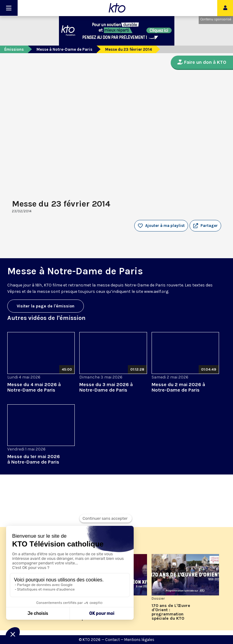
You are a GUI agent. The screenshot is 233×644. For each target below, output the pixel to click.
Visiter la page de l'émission (46, 306)
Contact (112, 640)
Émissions (14, 49)
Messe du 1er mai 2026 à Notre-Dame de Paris (34, 459)
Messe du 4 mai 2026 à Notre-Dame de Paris (34, 387)
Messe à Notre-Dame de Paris (64, 49)
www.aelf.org (156, 291)
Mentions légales (139, 640)
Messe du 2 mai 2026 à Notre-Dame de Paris (178, 387)
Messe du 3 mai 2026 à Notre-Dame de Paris (106, 387)
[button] (205, 226)
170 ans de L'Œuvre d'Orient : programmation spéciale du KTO (171, 612)
